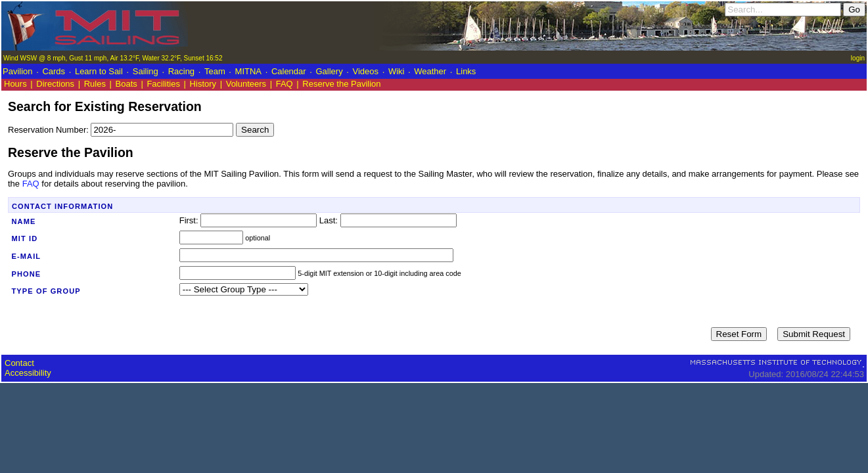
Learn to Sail (99, 71)
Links (466, 71)
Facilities (163, 84)
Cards (54, 71)
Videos (366, 71)
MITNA (248, 71)
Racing (181, 71)
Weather (430, 71)
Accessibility (28, 373)
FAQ (285, 84)
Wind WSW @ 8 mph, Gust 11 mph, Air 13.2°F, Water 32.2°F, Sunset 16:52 (113, 58)
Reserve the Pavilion (341, 84)
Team (215, 71)
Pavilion (18, 71)
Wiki (397, 71)
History (203, 84)
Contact (19, 363)
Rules (95, 84)
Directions (55, 84)
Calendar (289, 71)
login (858, 58)
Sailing (146, 71)
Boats (126, 84)
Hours (15, 84)
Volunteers (246, 84)
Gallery (329, 71)
